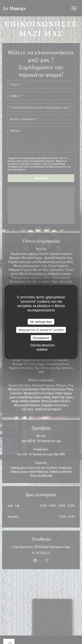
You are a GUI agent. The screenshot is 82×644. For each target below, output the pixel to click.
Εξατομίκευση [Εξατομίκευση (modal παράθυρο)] (41, 338)
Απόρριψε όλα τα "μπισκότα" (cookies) (41, 330)
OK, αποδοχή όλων (41, 322)
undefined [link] (42, 349)
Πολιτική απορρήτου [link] (43, 345)
